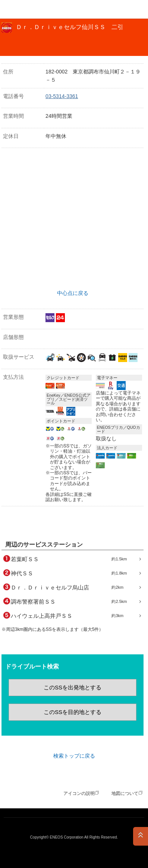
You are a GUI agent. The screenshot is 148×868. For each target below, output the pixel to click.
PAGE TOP (141, 836)
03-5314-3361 (62, 96)
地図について (125, 793)
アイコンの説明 (79, 793)
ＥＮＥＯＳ (25, 9)
